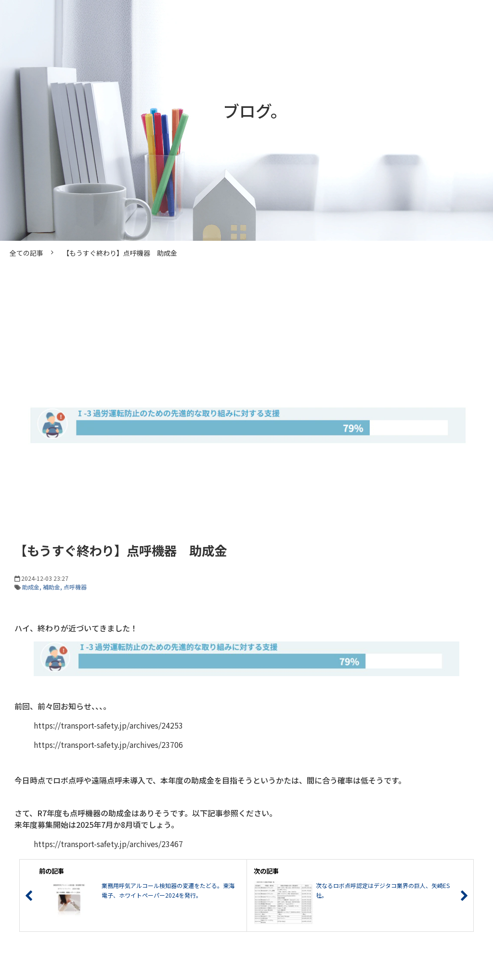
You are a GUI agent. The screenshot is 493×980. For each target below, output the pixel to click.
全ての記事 (26, 253)
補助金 (52, 587)
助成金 (31, 587)
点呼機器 (75, 587)
